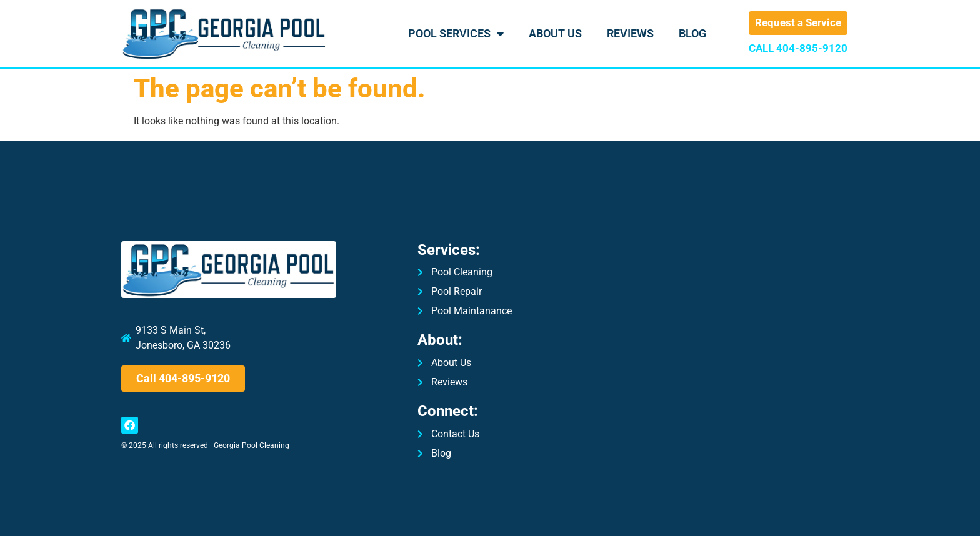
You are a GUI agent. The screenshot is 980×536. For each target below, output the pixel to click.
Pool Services (456, 34)
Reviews (630, 33)
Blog (692, 33)
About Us (555, 33)
